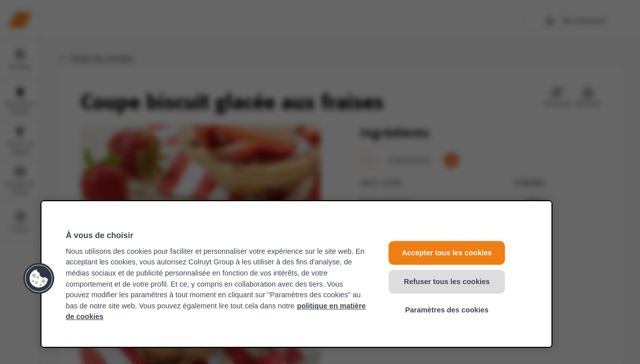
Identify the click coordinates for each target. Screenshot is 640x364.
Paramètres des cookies (447, 310)
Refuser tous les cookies (447, 281)
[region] (296, 274)
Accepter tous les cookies (447, 253)
